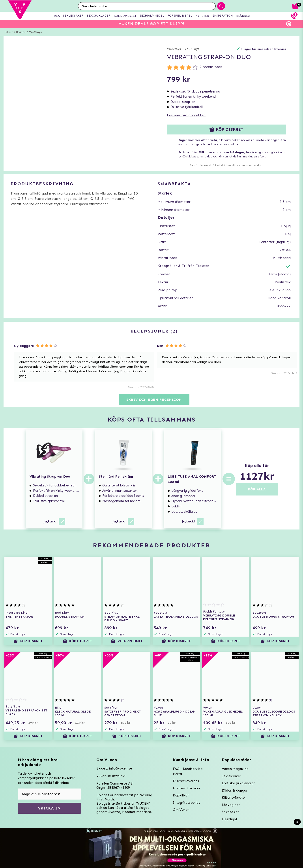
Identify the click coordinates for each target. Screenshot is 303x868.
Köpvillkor (181, 795)
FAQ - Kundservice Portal (188, 771)
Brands (21, 32)
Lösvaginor (231, 805)
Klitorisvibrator (234, 798)
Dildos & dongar (235, 790)
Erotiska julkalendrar (238, 783)
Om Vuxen (181, 810)
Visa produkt (127, 641)
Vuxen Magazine (235, 769)
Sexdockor (230, 812)
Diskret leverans (186, 781)
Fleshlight (230, 819)
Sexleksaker (231, 776)
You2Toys (192, 49)
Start (9, 32)
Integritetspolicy (187, 803)
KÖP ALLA (257, 489)
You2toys (36, 32)
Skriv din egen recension (154, 400)
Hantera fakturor (187, 788)
